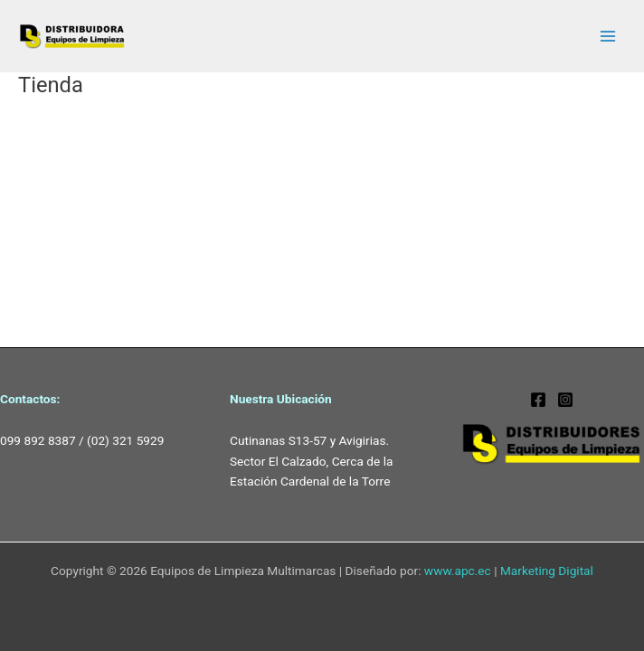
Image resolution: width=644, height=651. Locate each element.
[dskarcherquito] (565, 400)
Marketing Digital (547, 571)
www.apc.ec (458, 571)
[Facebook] (538, 400)
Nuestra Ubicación (281, 399)
